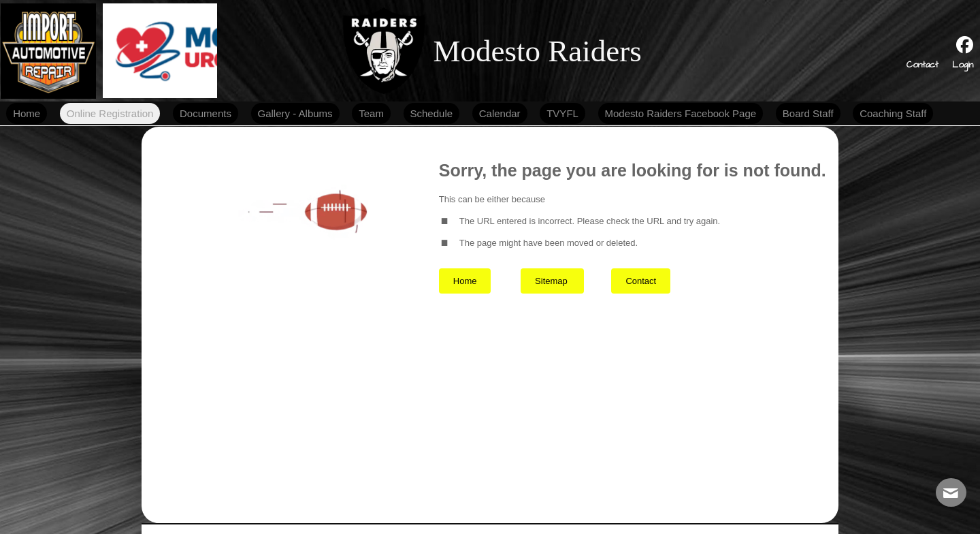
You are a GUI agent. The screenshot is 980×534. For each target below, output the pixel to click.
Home (465, 281)
